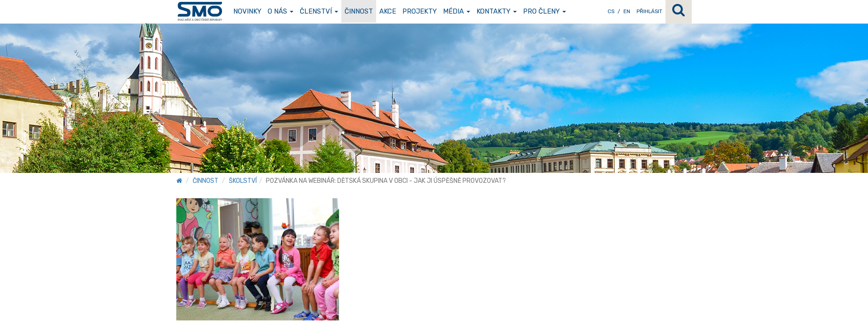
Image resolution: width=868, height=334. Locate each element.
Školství (243, 181)
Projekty (420, 11)
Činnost (359, 11)
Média (457, 11)
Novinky (247, 11)
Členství (319, 11)
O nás (281, 11)
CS (611, 11)
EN (627, 11)
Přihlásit (649, 11)
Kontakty (497, 11)
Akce (388, 11)
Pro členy (545, 11)
